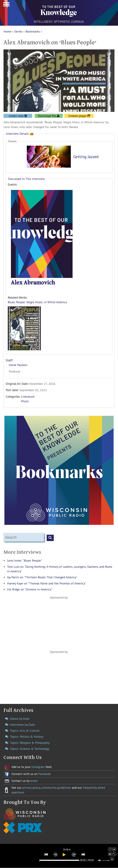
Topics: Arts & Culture (25, 731)
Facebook (45, 774)
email (34, 781)
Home (7, 31)
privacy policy (31, 788)
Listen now (16, 116)
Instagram (38, 767)
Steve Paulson (18, 365)
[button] (46, 854)
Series (18, 31)
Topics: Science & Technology (30, 749)
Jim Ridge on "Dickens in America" (30, 589)
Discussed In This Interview (26, 179)
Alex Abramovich (33, 283)
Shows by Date (20, 719)
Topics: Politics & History (27, 737)
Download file (47, 116)
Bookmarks (33, 31)
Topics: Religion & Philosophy (30, 743)
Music (25, 401)
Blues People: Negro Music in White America (37, 302)
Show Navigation (6, 5)
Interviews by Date (22, 725)
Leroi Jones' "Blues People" (24, 560)
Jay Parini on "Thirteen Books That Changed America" (42, 577)
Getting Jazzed (86, 157)
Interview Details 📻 (20, 134)
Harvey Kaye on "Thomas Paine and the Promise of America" (46, 583)
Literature (28, 397)
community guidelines (56, 788)
